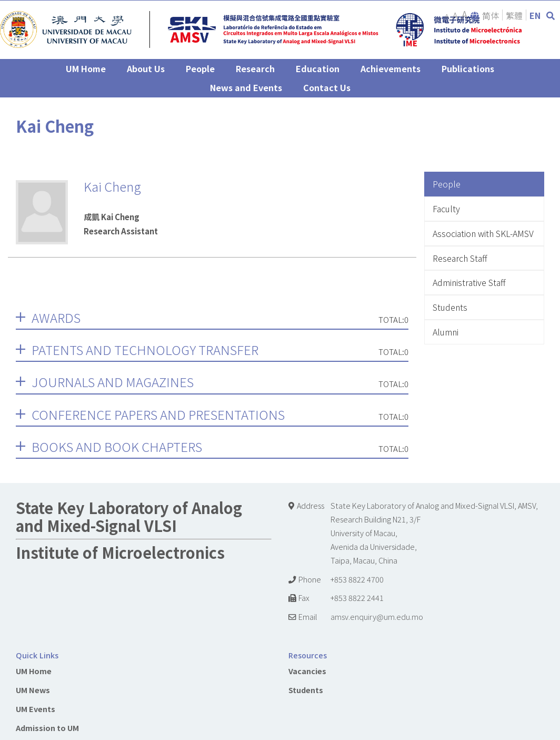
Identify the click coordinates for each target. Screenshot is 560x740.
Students (450, 307)
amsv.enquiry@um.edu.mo (377, 616)
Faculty (446, 209)
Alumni (446, 332)
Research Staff (460, 258)
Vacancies (307, 671)
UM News (33, 690)
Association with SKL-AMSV (483, 233)
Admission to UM (47, 728)
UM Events (36, 709)
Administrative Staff (469, 282)
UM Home (34, 671)
